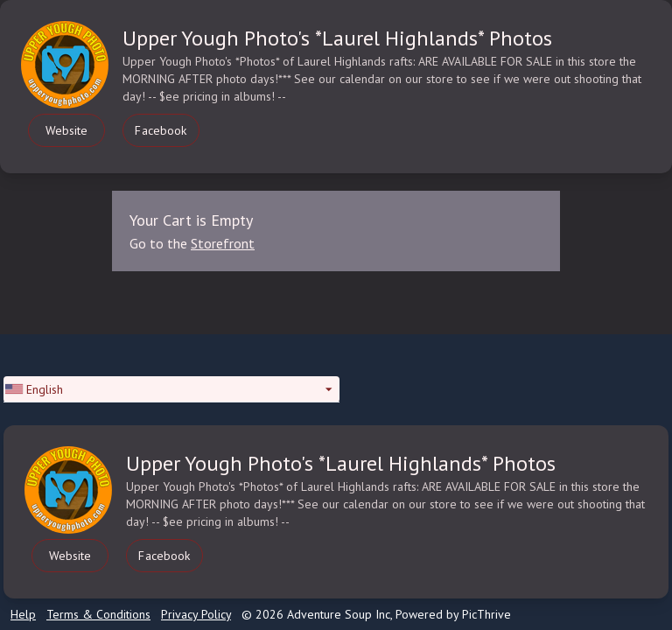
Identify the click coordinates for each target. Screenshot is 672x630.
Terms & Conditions (98, 614)
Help (23, 614)
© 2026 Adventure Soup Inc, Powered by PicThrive (376, 614)
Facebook (161, 130)
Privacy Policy (196, 614)
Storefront (223, 243)
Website (67, 130)
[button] (171, 389)
